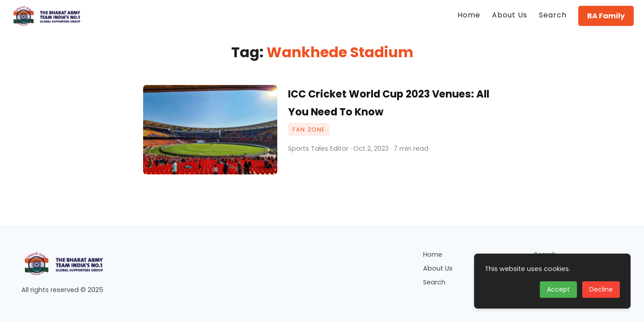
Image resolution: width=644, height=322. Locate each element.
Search (434, 282)
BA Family (606, 16)
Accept (558, 289)
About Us (438, 268)
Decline (601, 289)
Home (433, 254)
